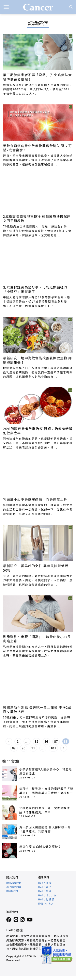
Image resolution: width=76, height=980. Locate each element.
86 (46, 741)
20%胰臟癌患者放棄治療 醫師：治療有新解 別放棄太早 (38, 431)
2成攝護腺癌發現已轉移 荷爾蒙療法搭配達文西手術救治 (37, 219)
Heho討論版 (46, 899)
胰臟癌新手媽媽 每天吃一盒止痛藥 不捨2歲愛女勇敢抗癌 (37, 710)
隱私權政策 (14, 883)
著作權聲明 (14, 887)
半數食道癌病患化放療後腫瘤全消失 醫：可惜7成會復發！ (37, 148)
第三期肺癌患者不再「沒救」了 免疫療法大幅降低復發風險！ (37, 77)
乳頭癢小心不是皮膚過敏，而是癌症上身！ (37, 499)
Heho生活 (45, 891)
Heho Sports (48, 895)
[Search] (71, 7)
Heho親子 (45, 887)
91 (33, 748)
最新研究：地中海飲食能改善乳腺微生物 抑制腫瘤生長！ (37, 360)
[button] (6, 7)
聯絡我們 (12, 891)
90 (24, 748)
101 (53, 748)
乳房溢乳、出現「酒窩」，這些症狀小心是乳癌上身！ (37, 639)
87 (56, 741)
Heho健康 (45, 883)
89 (14, 748)
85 (36, 741)
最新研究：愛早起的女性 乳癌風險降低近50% (36, 568)
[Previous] (9, 741)
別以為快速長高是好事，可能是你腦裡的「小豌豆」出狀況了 (35, 289)
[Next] (64, 748)
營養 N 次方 (46, 904)
